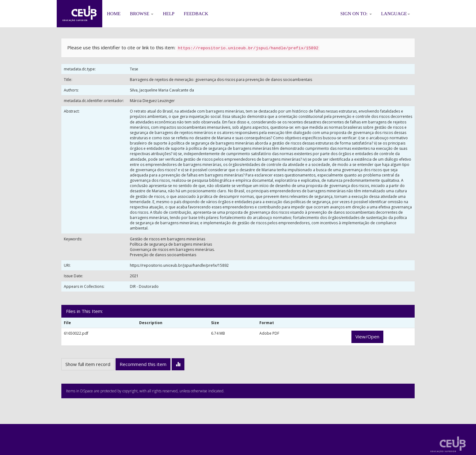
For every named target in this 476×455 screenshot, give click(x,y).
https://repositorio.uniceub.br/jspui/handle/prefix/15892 (179, 265)
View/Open (367, 337)
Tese (134, 69)
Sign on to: (356, 14)
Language (396, 14)
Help (169, 14)
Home (114, 14)
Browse (142, 14)
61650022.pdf (76, 333)
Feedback (196, 14)
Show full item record (88, 364)
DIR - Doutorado (144, 286)
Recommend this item (143, 364)
